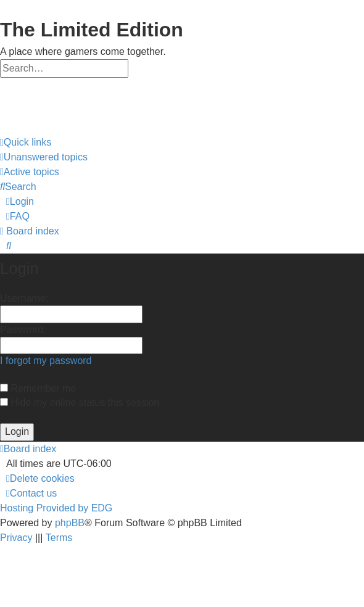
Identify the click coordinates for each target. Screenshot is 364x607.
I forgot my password (46, 361)
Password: (23, 330)
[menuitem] (44, 157)
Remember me (38, 388)
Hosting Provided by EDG (56, 508)
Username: (24, 298)
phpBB (70, 523)
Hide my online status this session (80, 403)
